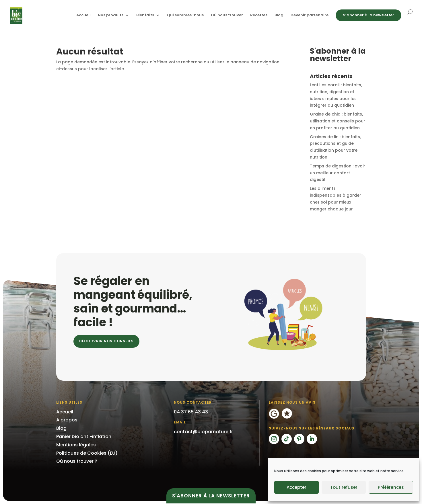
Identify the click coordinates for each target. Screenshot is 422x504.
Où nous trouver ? (77, 461)
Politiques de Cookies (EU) (87, 453)
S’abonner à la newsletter (368, 15)
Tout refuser (344, 487)
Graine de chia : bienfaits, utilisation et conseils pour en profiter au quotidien (338, 121)
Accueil (83, 15)
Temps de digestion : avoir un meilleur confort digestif (338, 173)
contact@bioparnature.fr (203, 432)
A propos (67, 420)
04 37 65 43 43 (191, 412)
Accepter (296, 487)
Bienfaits (145, 15)
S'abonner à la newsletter (211, 496)
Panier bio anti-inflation (84, 436)
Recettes (259, 15)
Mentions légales (76, 445)
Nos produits (111, 15)
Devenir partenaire (310, 15)
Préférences (391, 487)
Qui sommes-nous (185, 15)
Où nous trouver (227, 15)
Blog (279, 15)
